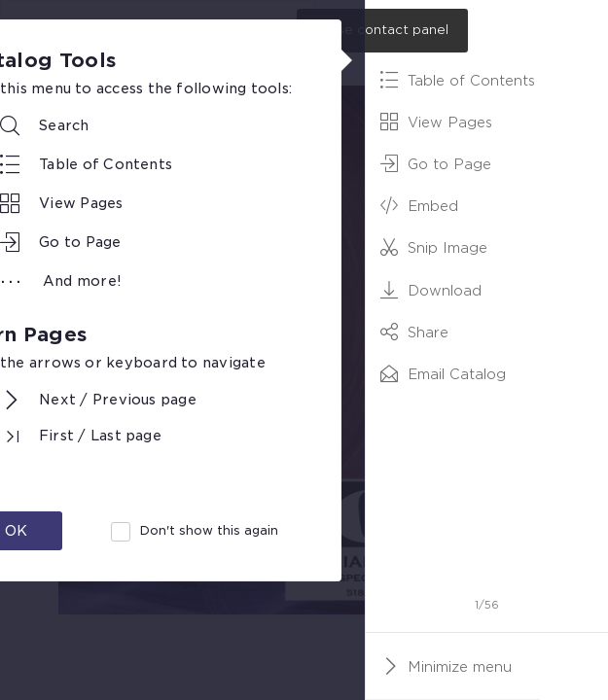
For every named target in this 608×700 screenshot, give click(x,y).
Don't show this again (209, 530)
